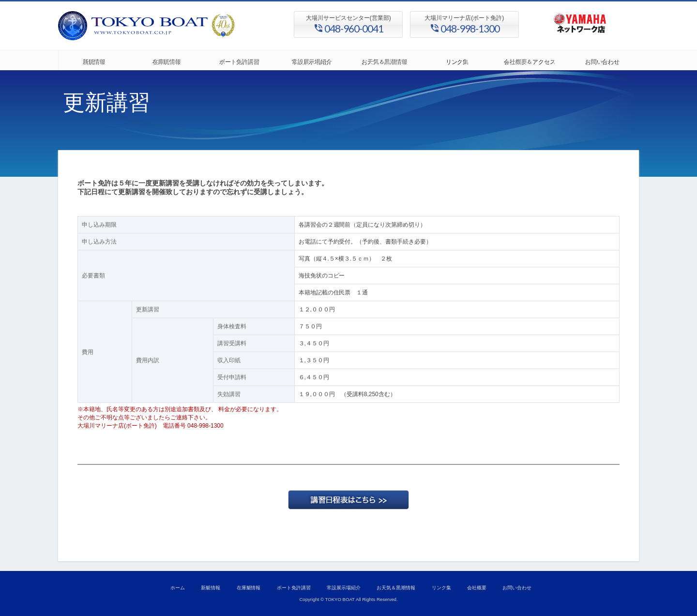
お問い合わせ (603, 60)
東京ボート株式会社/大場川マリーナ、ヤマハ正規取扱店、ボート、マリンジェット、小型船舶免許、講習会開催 (174, 26)
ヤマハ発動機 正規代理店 (580, 26)
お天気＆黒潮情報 (385, 60)
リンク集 (457, 60)
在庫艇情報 (167, 60)
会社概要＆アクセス (530, 60)
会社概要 (477, 588)
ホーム (178, 588)
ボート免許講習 (240, 60)
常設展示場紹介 (312, 60)
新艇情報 (94, 60)
